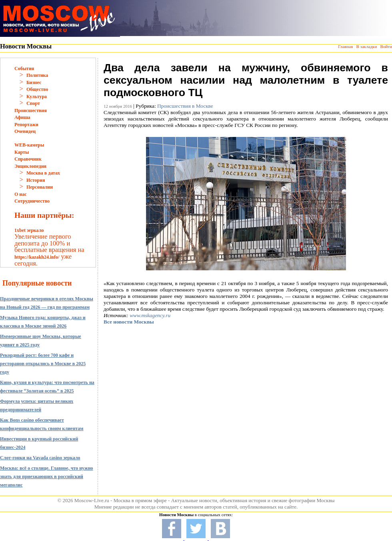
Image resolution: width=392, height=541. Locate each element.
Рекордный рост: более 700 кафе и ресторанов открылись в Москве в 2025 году (43, 364)
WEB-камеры (29, 145)
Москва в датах (43, 173)
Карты (22, 152)
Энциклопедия (30, 166)
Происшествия (31, 111)
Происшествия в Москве (185, 106)
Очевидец (25, 131)
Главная (345, 46)
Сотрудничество (32, 201)
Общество (37, 89)
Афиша (22, 117)
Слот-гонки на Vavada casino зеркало (40, 458)
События (24, 68)
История (36, 180)
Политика (37, 75)
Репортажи (26, 125)
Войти (386, 46)
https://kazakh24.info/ (37, 257)
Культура (37, 97)
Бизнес (34, 82)
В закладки (366, 46)
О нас (21, 194)
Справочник (28, 159)
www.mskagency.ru (150, 315)
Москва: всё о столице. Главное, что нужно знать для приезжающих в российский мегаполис (47, 477)
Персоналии (40, 187)
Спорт (33, 103)
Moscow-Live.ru (92, 500)
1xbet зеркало (29, 230)
